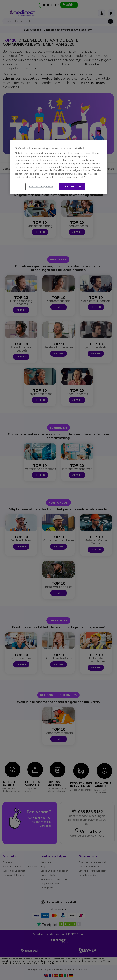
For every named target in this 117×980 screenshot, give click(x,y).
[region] (59, 167)
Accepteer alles (72, 187)
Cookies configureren (41, 187)
